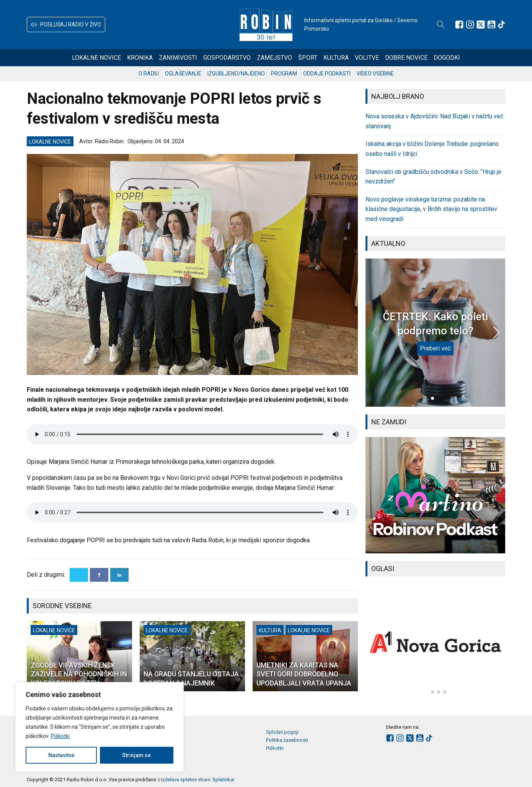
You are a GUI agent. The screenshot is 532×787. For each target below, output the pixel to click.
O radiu (149, 74)
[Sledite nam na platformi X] (481, 25)
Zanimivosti (178, 58)
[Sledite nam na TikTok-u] (501, 25)
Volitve (367, 58)
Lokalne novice (96, 58)
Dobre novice (406, 58)
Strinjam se (136, 755)
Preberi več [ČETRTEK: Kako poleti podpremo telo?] (435, 348)
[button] (66, 25)
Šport (308, 58)
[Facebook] (99, 575)
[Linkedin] (119, 575)
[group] (435, 495)
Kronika (140, 58)
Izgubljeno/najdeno (236, 74)
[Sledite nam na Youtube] (491, 25)
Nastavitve (61, 755)
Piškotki (60, 736)
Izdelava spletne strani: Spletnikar (198, 780)
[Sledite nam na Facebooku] (459, 25)
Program (284, 74)
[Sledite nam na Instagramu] (470, 25)
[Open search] (441, 25)
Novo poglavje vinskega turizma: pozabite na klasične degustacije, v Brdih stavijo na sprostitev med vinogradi (431, 209)
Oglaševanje (183, 74)
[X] (79, 575)
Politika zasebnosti (287, 740)
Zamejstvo (274, 58)
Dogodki (447, 58)
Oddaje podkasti (327, 74)
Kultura (336, 58)
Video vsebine (375, 74)
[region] (100, 727)
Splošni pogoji (282, 732)
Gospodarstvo (227, 58)
